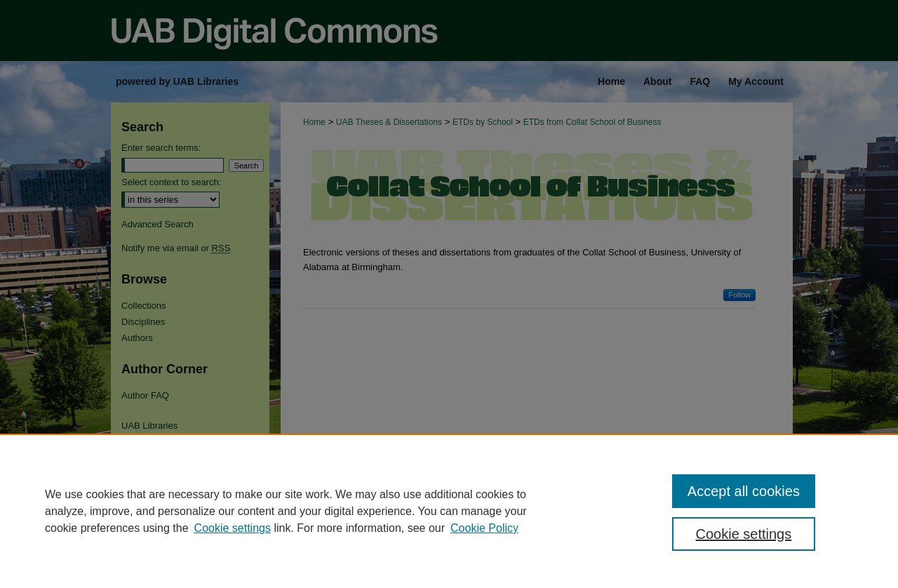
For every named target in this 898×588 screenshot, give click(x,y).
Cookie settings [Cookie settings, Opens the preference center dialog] (744, 534)
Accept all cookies (744, 491)
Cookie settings (233, 528)
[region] (449, 511)
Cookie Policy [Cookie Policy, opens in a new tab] (484, 528)
